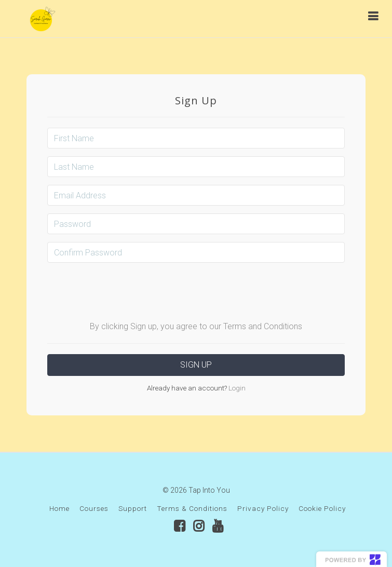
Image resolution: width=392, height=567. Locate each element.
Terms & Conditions (192, 508)
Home (59, 508)
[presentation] (196, 291)
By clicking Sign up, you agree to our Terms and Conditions (196, 326)
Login (236, 388)
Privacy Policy (263, 508)
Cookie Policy (322, 508)
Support (133, 508)
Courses (94, 508)
